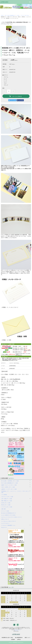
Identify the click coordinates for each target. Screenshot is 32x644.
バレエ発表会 (4, 495)
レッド (5, 81)
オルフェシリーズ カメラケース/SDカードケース (12, 517)
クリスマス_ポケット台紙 (7, 507)
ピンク (5, 79)
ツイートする (13, 100)
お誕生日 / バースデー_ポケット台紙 (9, 489)
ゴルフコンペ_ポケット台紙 (7, 497)
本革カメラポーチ (5, 519)
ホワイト (6, 75)
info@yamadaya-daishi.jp (17, 630)
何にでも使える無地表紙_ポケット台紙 (12, 15)
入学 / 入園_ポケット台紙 (7, 499)
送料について (27, 638)
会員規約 (13, 640)
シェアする (21, 100)
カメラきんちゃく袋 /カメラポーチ (9, 521)
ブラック (6, 85)
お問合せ (19, 640)
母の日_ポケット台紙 (6, 505)
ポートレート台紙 (5, 511)
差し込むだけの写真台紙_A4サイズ (9, 513)
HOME (2, 15)
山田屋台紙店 (4, 2)
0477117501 (17, 631)
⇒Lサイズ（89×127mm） (25, 15)
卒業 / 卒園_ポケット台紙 (7, 501)
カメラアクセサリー (6, 523)
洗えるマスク (4, 527)
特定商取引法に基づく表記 (7, 638)
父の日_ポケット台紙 (6, 503)
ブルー (5, 83)
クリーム (6, 77)
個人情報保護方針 (19, 638)
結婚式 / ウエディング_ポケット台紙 (9, 485)
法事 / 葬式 (4, 509)
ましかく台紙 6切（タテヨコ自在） (9, 515)
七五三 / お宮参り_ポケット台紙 (8, 487)
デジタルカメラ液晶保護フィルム (8, 525)
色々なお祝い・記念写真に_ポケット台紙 (10, 481)
